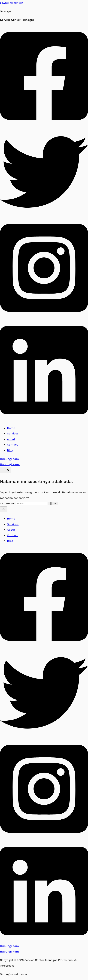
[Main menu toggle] (6, 470)
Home (11, 428)
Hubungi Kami (10, 464)
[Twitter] (44, 215)
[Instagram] (44, 317)
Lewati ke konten (12, 3)
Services (13, 433)
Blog (10, 450)
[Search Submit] (49, 504)
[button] (44, 459)
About (11, 439)
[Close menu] (4, 509)
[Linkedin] (44, 419)
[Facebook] (44, 125)
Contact (12, 444)
